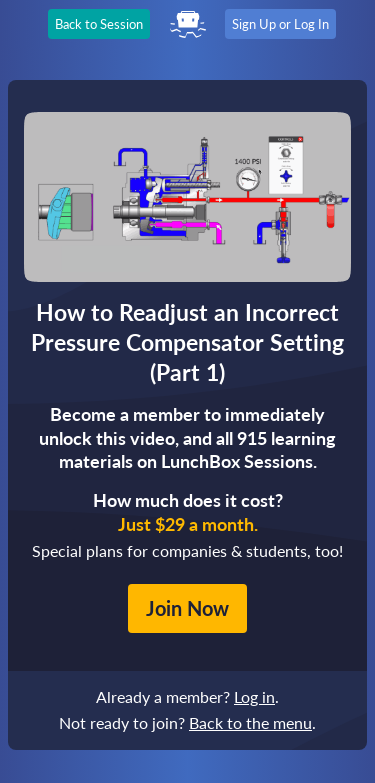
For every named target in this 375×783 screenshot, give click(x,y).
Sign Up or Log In (280, 24)
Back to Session (99, 24)
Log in (254, 696)
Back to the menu (250, 722)
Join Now (187, 608)
